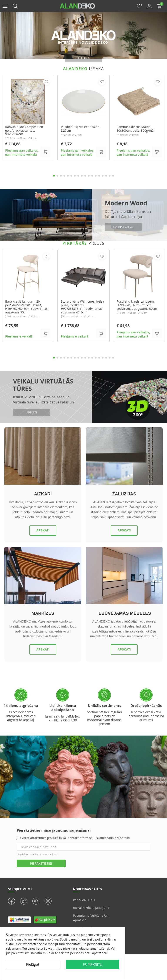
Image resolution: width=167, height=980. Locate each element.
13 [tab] (96, 176)
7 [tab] (75, 176)
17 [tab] (110, 176)
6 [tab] (71, 176)
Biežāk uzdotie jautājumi (91, 908)
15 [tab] (103, 176)
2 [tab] (57, 176)
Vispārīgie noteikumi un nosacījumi (37, 855)
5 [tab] (68, 176)
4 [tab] (64, 176)
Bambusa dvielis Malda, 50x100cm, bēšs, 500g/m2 (135, 129)
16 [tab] (106, 176)
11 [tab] (89, 176)
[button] (5, 6)
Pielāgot (33, 964)
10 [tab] (85, 176)
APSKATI (32, 413)
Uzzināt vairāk (123, 227)
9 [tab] (82, 176)
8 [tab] (78, 176)
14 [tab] (99, 176)
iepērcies (83, 58)
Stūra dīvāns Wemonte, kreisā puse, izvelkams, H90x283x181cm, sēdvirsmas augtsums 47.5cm (83, 307)
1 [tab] (54, 176)
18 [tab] (113, 176)
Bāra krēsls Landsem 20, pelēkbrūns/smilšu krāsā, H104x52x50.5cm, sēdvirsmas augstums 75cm (26, 307)
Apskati (43, 531)
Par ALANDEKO (84, 900)
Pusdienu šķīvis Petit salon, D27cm (80, 129)
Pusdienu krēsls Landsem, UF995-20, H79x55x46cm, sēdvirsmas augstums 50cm (137, 305)
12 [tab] (92, 176)
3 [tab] (61, 176)
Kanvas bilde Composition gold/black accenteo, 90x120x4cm (24, 131)
